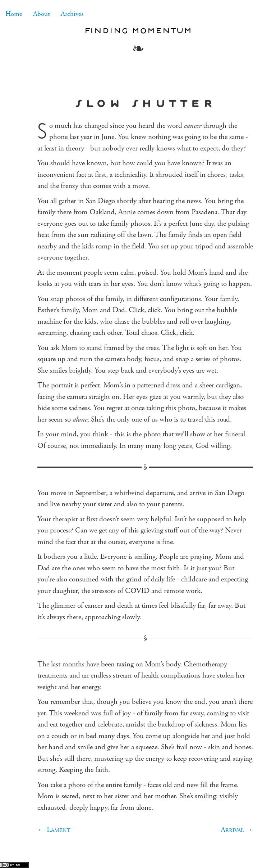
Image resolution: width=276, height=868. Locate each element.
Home (14, 14)
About (42, 14)
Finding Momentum (138, 30)
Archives (72, 14)
